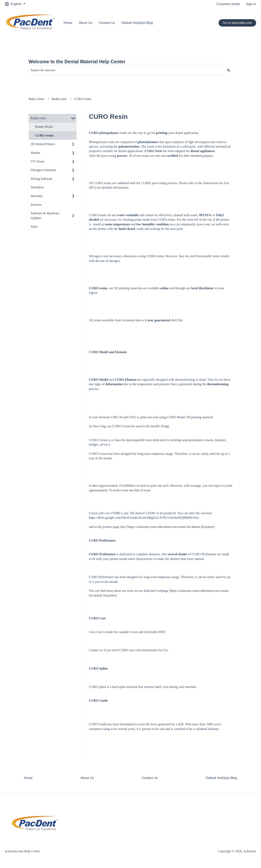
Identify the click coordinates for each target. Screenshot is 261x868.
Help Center (36, 99)
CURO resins (83, 99)
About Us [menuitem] (87, 778)
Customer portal (228, 4)
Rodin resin (59, 99)
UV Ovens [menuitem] (38, 161)
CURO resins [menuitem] (44, 135)
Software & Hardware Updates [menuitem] (45, 215)
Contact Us (107, 23)
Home (68, 23)
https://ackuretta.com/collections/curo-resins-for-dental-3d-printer (171, 527)
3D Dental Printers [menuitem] (43, 144)
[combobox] (127, 70)
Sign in (251, 4)
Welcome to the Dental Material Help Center (77, 62)
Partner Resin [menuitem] (44, 127)
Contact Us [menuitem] (150, 778)
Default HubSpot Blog (137, 23)
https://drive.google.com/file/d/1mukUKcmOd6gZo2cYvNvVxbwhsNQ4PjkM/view (144, 518)
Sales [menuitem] (34, 226)
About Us (86, 23)
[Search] (229, 70)
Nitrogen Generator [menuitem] (43, 170)
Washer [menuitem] (35, 153)
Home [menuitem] (28, 778)
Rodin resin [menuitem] (38, 118)
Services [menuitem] (36, 205)
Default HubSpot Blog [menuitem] (221, 778)
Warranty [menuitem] (37, 196)
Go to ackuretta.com (237, 23)
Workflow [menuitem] (37, 187)
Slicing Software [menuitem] (41, 179)
